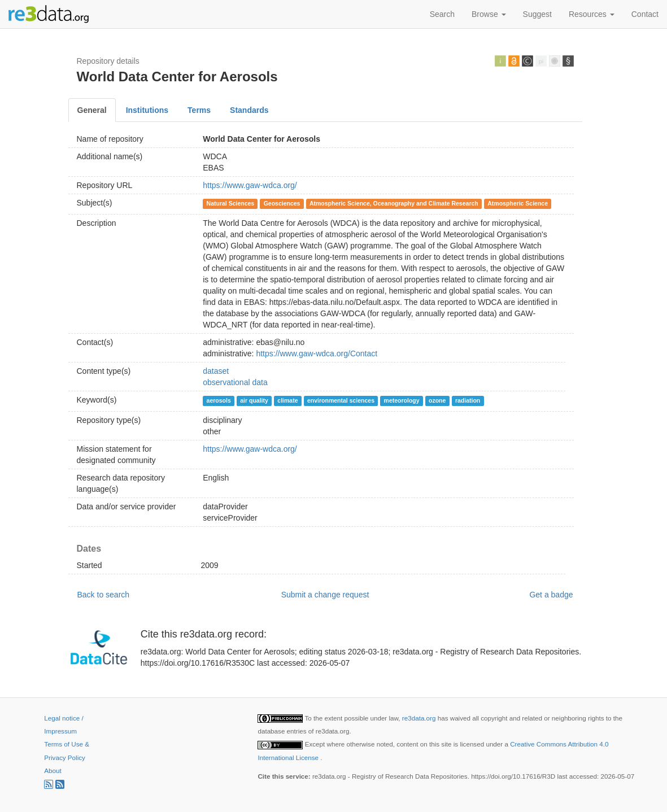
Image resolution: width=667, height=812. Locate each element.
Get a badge (551, 595)
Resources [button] (592, 14)
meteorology (402, 400)
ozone (437, 400)
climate (287, 400)
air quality (254, 400)
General (92, 110)
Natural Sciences (231, 203)
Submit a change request (325, 595)
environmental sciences (341, 400)
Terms (199, 110)
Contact (645, 14)
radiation (468, 400)
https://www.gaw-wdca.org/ (250, 185)
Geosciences (282, 203)
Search (442, 14)
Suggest (537, 14)
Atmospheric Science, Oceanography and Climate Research (394, 203)
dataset (216, 371)
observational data (235, 382)
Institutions (147, 110)
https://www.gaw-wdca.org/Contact (317, 353)
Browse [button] (489, 14)
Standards (249, 110)
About (53, 770)
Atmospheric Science (518, 203)
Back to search (104, 595)
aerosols (219, 400)
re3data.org (420, 718)
